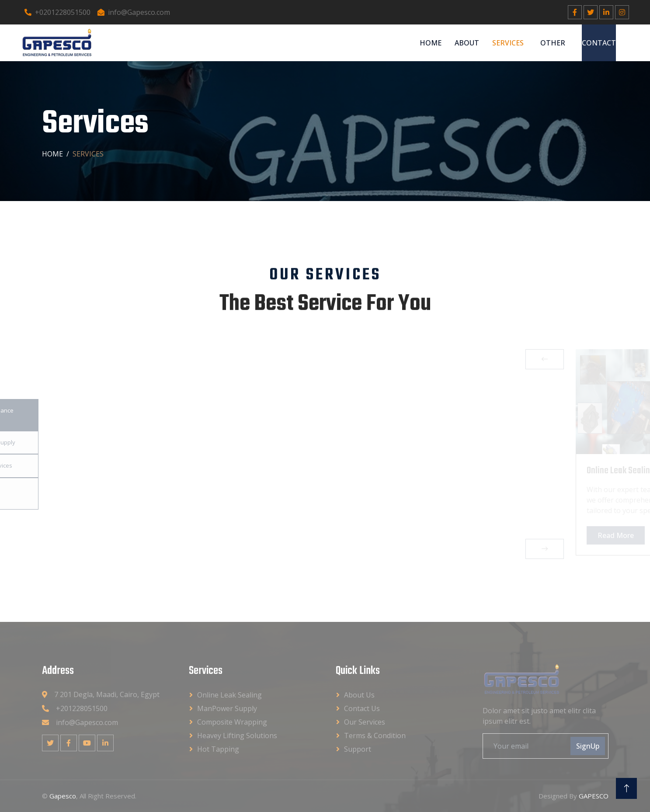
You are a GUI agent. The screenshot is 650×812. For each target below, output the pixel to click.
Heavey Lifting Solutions (237, 736)
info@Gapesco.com (134, 12)
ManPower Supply (227, 708)
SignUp (588, 746)
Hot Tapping (218, 749)
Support (358, 749)
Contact (599, 43)
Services (508, 43)
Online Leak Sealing (229, 695)
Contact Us (362, 708)
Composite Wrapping (232, 722)
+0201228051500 (57, 12)
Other (553, 43)
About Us (359, 695)
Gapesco (63, 796)
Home (431, 43)
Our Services (365, 722)
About (467, 43)
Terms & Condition (375, 736)
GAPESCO (594, 796)
